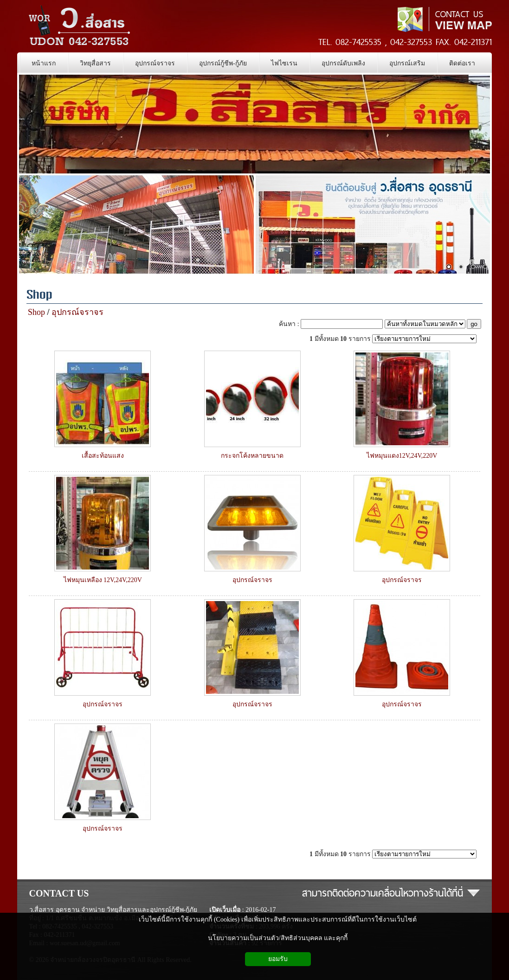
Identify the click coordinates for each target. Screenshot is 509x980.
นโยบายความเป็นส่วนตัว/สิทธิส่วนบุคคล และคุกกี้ (278, 938)
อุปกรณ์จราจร (77, 312)
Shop (39, 296)
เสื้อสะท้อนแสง (103, 456)
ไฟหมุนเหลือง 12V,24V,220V (103, 580)
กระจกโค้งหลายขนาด (252, 456)
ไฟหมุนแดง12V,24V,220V (402, 456)
